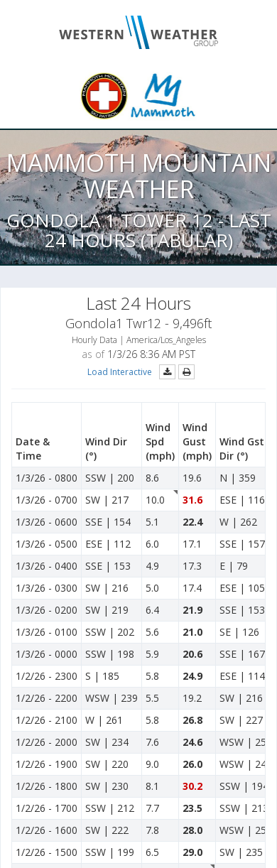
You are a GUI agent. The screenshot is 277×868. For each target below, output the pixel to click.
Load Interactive (120, 372)
